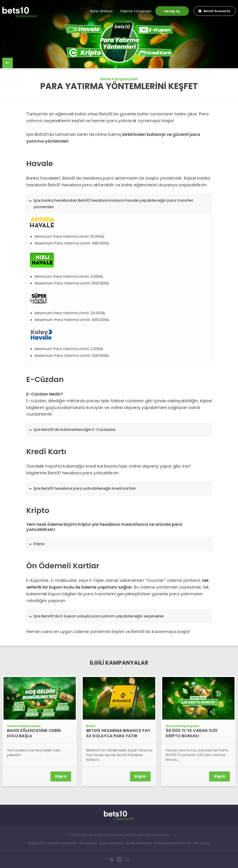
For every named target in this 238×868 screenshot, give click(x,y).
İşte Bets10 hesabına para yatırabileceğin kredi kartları (85, 488)
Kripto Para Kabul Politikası (173, 843)
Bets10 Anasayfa (217, 11)
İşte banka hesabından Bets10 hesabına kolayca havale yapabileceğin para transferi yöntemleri (113, 204)
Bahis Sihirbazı (102, 11)
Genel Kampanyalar (119, 79)
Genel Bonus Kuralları (62, 843)
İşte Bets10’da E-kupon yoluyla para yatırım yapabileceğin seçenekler (99, 616)
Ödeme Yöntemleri (136, 11)
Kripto (39, 544)
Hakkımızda (36, 843)
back (8, 63)
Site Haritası (202, 843)
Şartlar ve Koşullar (112, 843)
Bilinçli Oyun (88, 843)
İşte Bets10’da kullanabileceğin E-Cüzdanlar (75, 430)
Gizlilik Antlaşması (139, 843)
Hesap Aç (172, 11)
